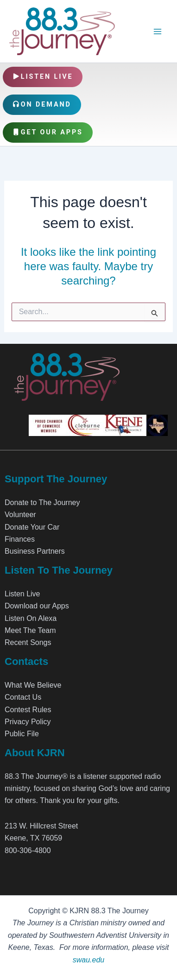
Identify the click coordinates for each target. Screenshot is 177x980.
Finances (20, 539)
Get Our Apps (48, 132)
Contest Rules (28, 710)
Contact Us (23, 697)
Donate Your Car (32, 527)
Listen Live (43, 77)
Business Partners (35, 551)
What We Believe (33, 685)
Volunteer (20, 515)
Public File (22, 734)
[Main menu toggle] (158, 32)
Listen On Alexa (31, 618)
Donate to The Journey (42, 503)
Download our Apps (37, 606)
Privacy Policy (28, 722)
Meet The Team (30, 630)
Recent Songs (28, 642)
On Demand (42, 104)
